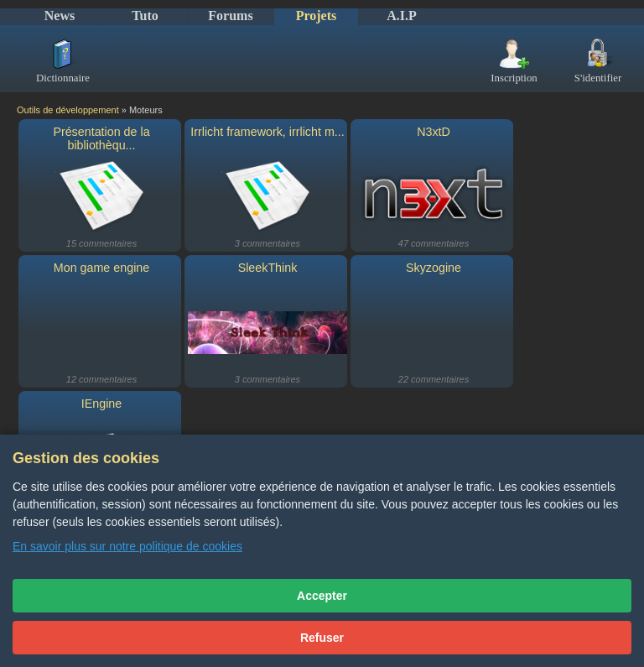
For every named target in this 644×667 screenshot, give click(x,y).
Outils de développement (68, 110)
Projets (317, 16)
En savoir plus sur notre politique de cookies (127, 546)
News (60, 16)
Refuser (322, 638)
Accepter (322, 596)
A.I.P (402, 16)
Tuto (145, 16)
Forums (230, 16)
